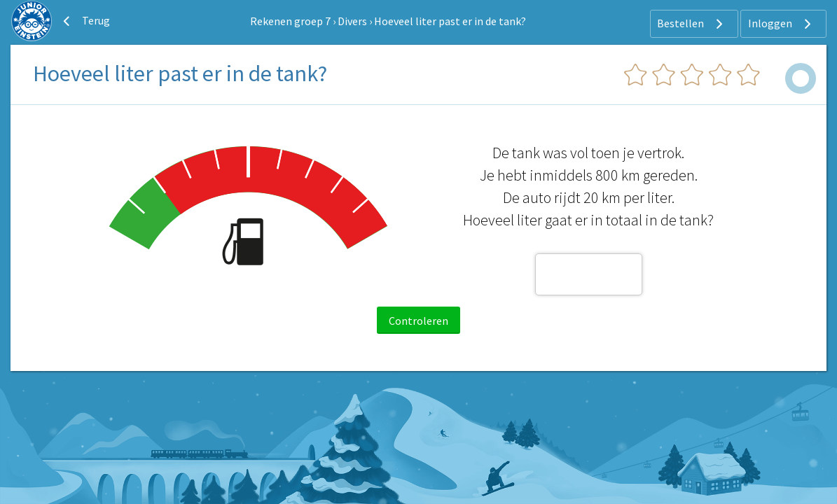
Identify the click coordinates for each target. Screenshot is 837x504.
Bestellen (692, 24)
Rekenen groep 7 (290, 21)
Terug (85, 21)
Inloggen (781, 24)
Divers (352, 21)
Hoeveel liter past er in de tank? (450, 21)
